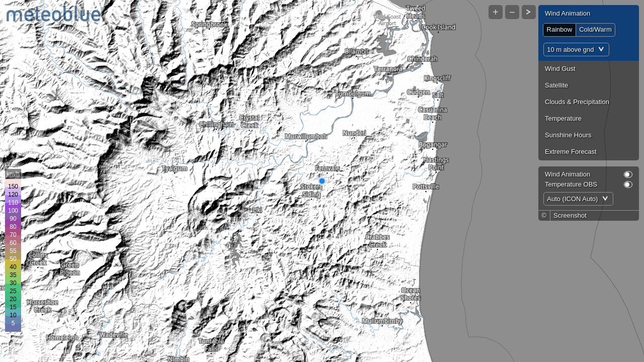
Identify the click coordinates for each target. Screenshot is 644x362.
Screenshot (570, 215)
